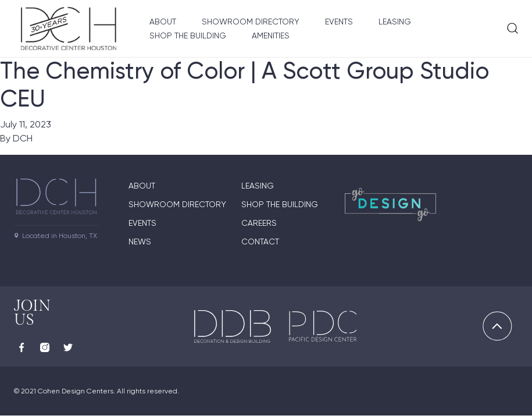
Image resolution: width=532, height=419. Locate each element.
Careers (259, 223)
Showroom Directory (251, 22)
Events (339, 22)
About (163, 22)
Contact (260, 242)
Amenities (271, 35)
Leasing (395, 22)
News (140, 242)
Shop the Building (188, 35)
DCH (23, 138)
